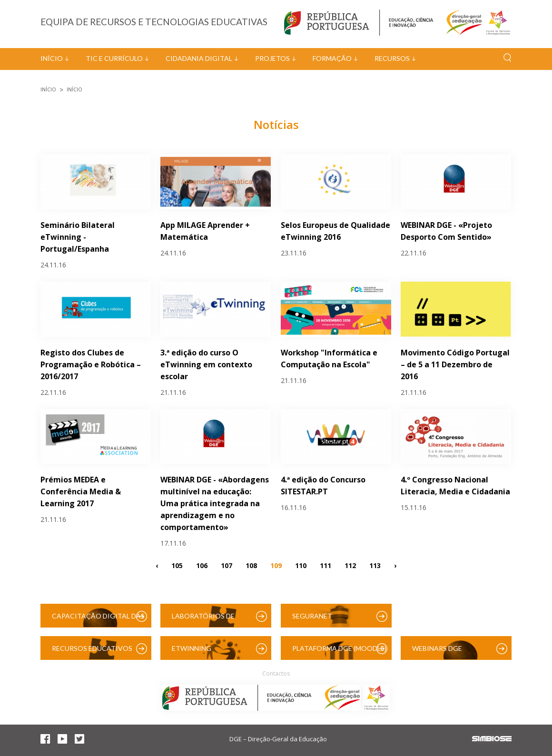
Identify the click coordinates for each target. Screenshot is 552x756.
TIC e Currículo (114, 58)
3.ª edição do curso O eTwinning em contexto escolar (206, 364)
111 (325, 565)
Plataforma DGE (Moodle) (339, 648)
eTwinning (192, 648)
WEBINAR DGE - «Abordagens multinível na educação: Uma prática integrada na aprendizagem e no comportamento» (215, 503)
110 (301, 565)
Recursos (392, 58)
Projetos (272, 58)
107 (227, 565)
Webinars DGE (437, 648)
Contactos (276, 673)
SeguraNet (312, 616)
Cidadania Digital (199, 58)
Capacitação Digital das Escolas (98, 620)
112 (350, 565)
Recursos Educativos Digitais (92, 652)
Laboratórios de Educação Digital (205, 620)
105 (177, 565)
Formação (332, 58)
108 (251, 565)
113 (375, 565)
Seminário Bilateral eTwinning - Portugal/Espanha (78, 237)
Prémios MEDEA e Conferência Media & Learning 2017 (81, 491)
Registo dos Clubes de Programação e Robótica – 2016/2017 (91, 364)
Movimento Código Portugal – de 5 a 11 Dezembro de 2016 (455, 364)
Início (52, 58)
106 (202, 565)
